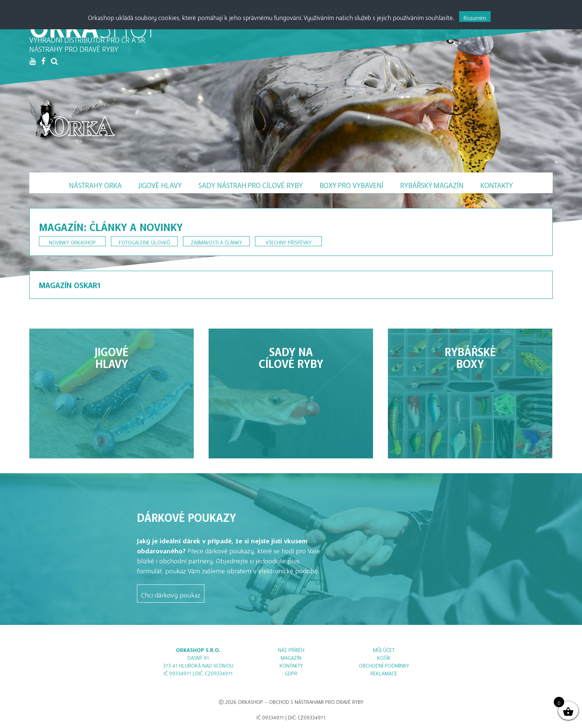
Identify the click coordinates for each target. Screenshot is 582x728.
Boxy (352, 184)
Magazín (432, 184)
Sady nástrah (251, 184)
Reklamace (384, 672)
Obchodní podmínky (384, 664)
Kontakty (497, 183)
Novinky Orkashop (72, 241)
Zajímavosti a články (216, 241)
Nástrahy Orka (95, 183)
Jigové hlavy (160, 183)
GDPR (291, 672)
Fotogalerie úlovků (144, 241)
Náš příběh (291, 649)
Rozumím (475, 16)
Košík (384, 657)
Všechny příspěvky (289, 241)
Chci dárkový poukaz (171, 593)
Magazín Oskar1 (70, 283)
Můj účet (384, 649)
